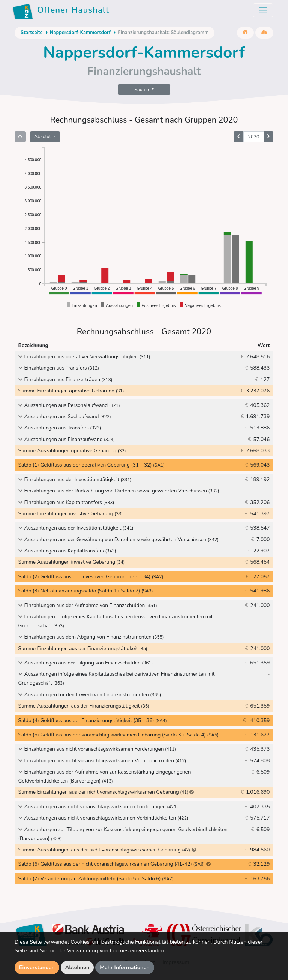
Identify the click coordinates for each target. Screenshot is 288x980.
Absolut (43, 136)
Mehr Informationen (125, 967)
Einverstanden (37, 967)
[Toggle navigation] (263, 10)
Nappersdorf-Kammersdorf (80, 33)
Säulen (142, 89)
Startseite (31, 33)
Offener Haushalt (61, 11)
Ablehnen (77, 967)
